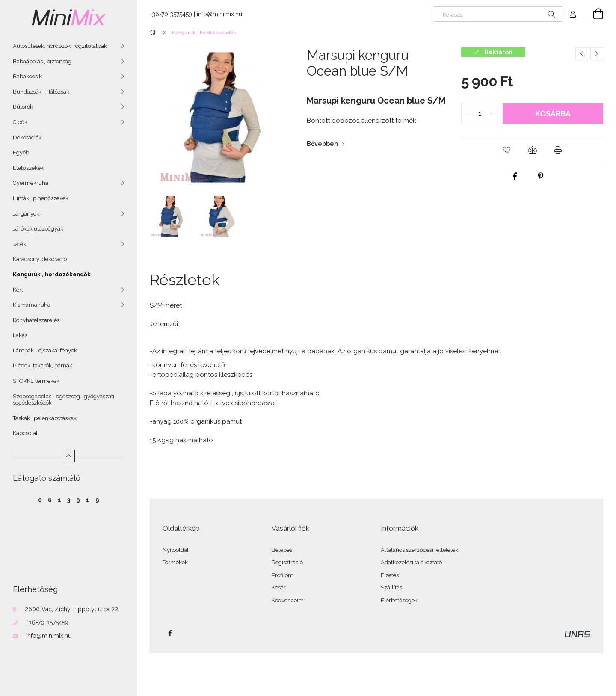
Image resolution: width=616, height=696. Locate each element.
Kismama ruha (32, 305)
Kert (18, 290)
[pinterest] (541, 176)
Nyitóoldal (176, 550)
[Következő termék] (597, 54)
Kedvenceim (288, 600)
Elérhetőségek (399, 600)
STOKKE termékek (36, 381)
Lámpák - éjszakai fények (45, 351)
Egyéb (21, 153)
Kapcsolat (25, 433)
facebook (170, 633)
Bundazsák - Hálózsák (41, 92)
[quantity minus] (468, 113)
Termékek (175, 562)
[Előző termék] (582, 54)
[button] (506, 150)
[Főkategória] (154, 33)
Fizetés (390, 575)
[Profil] (573, 14)
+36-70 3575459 (47, 622)
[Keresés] (498, 14)
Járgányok (26, 214)
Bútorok (23, 107)
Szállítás (391, 588)
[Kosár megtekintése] (593, 14)
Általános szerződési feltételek (419, 550)
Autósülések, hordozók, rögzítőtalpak (60, 46)
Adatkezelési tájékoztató (411, 562)
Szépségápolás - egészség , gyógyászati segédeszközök (64, 400)
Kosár (279, 588)
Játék (19, 244)
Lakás (20, 335)
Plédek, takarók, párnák (43, 366)
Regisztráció (287, 562)
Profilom (283, 575)
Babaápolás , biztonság (42, 61)
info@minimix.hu (49, 636)
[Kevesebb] (68, 456)
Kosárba (553, 114)
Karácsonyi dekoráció (40, 259)
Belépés (282, 550)
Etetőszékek (28, 168)
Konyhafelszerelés (36, 320)
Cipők (20, 122)
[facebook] (515, 176)
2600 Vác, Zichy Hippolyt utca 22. (72, 609)
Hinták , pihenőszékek (41, 198)
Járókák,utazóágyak (38, 229)
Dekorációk (27, 138)
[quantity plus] (492, 113)
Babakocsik (27, 76)
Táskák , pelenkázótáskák (45, 418)
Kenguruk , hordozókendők (52, 274)
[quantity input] (480, 113)
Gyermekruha (31, 183)
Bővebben (322, 144)
